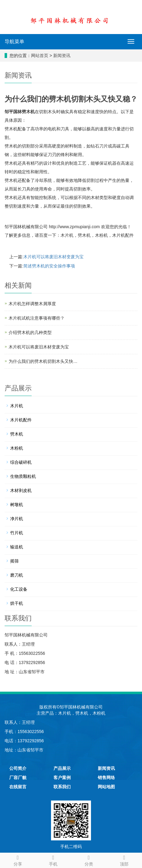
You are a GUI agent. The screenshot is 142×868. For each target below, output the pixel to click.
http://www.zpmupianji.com (74, 227)
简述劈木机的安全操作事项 (49, 266)
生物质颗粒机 (23, 476)
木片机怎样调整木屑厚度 (32, 304)
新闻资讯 (62, 56)
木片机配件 (123, 235)
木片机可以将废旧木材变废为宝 (53, 257)
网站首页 (40, 56)
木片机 (67, 235)
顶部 (124, 860)
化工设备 (19, 589)
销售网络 (106, 778)
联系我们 (62, 787)
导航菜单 (14, 42)
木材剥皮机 (21, 490)
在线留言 (18, 787)
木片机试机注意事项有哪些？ (37, 318)
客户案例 (62, 778)
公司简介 (18, 768)
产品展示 (62, 768)
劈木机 (28, 112)
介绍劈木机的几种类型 (30, 332)
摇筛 (14, 561)
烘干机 (17, 603)
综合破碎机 (21, 462)
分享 (18, 860)
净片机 (17, 519)
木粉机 (101, 235)
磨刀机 (17, 575)
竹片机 (17, 533)
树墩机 (17, 505)
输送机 (17, 547)
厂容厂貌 (18, 778)
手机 (53, 860)
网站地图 (106, 787)
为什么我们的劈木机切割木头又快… (43, 361)
